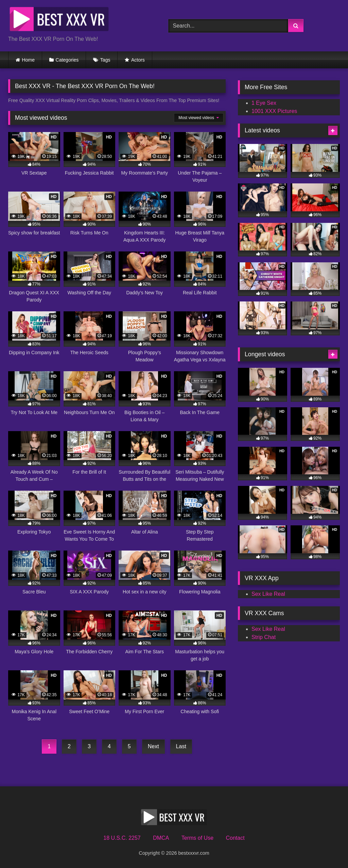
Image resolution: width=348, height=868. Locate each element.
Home (28, 60)
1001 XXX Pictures (274, 111)
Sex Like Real (268, 594)
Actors (138, 60)
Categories (67, 60)
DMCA (161, 838)
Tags (105, 60)
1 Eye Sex (264, 103)
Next (153, 746)
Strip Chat (264, 637)
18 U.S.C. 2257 (122, 838)
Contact (235, 838)
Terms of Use (197, 838)
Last (181, 746)
